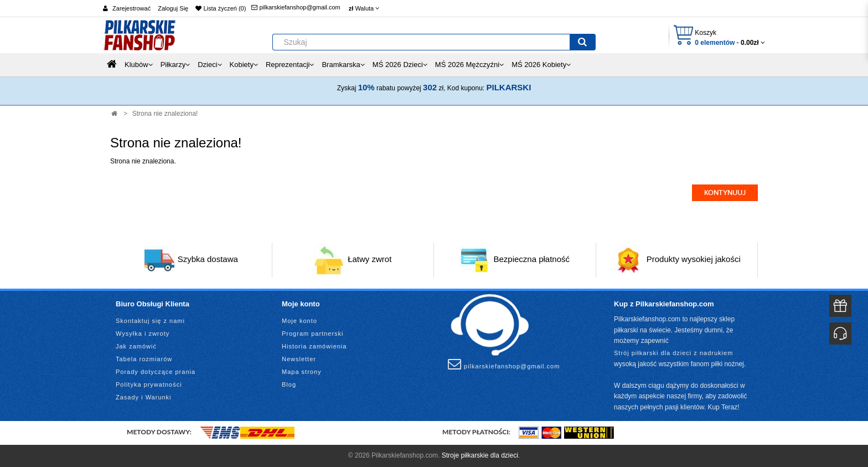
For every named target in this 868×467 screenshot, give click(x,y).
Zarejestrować (131, 8)
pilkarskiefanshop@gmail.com (296, 7)
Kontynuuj (725, 193)
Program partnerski (313, 333)
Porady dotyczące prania (156, 372)
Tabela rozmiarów (144, 359)
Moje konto (299, 321)
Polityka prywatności (149, 384)
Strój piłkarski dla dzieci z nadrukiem (673, 353)
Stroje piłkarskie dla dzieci (480, 455)
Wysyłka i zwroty (143, 333)
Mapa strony (302, 372)
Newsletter (299, 359)
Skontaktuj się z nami (150, 321)
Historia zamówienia (314, 346)
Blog (289, 384)
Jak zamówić (136, 346)
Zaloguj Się (173, 8)
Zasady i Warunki (144, 397)
